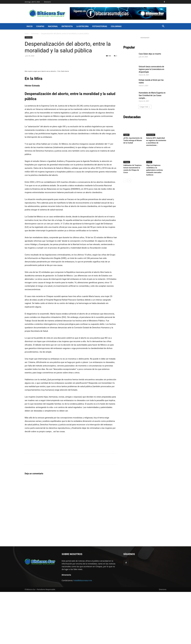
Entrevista (67, 26)
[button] (163, 27)
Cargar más (145, 107)
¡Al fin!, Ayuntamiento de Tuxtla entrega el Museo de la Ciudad (133, 140)
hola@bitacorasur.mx (83, 633)
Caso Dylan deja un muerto (150, 54)
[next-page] (129, 181)
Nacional (53, 26)
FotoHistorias (100, 26)
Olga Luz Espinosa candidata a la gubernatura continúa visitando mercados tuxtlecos (155, 170)
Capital (126, 135)
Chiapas (40, 26)
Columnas (116, 26)
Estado (149, 162)
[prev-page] (125, 181)
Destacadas (151, 135)
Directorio (47, 2)
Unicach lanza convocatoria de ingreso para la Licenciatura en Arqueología (151, 69)
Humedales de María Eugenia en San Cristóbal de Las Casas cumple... (152, 95)
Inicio (30, 26)
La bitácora (83, 26)
